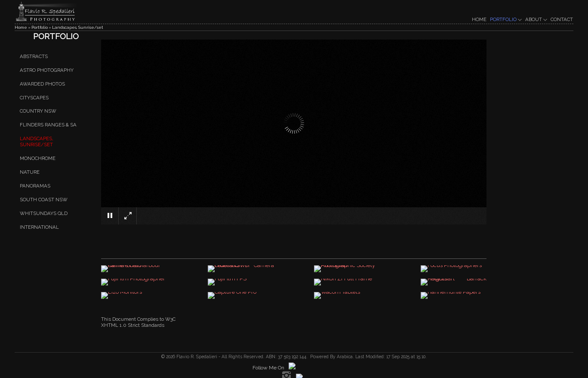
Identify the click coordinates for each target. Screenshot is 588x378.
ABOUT (536, 19)
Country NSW (38, 111)
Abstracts (34, 56)
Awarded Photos (42, 84)
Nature (30, 172)
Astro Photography (47, 70)
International (39, 227)
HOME (479, 19)
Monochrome (38, 158)
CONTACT (562, 19)
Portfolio (40, 27)
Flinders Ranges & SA (48, 125)
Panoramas (35, 186)
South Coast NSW (44, 200)
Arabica (345, 356)
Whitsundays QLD (44, 213)
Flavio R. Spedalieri (196, 356)
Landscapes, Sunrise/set (78, 27)
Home (21, 27)
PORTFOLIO (506, 19)
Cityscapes (34, 98)
